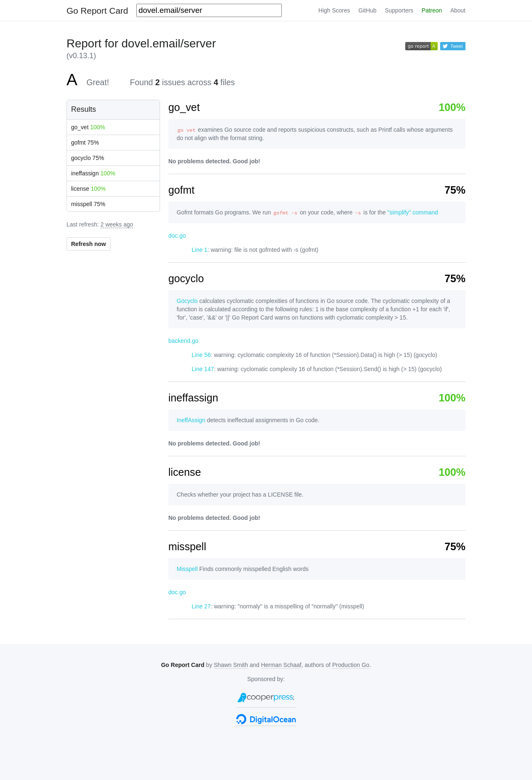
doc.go (177, 236)
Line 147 (203, 369)
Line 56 (201, 355)
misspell (88, 204)
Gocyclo (187, 301)
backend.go (183, 341)
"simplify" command (413, 212)
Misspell (187, 569)
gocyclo (87, 158)
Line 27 (201, 606)
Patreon (432, 10)
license (88, 189)
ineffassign (93, 173)
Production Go (351, 665)
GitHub (367, 10)
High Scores (334, 10)
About (458, 10)
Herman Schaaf (281, 665)
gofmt (85, 143)
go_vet (88, 127)
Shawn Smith (231, 665)
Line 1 (199, 250)
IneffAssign (191, 420)
